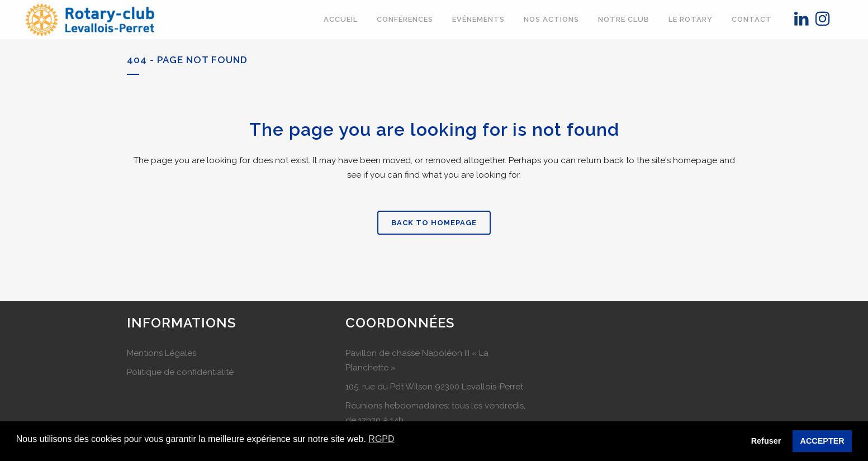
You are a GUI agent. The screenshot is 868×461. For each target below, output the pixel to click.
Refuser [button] (766, 441)
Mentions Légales (162, 353)
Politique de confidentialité (180, 372)
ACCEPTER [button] (822, 441)
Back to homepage (434, 223)
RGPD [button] (381, 439)
